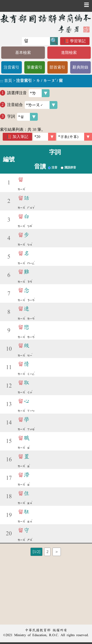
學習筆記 (78, 41)
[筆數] (45, 137)
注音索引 (12, 67)
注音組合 (32, 105)
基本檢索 (23, 52)
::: (2, 81)
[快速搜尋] (36, 41)
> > (31, 81)
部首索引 (57, 67)
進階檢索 (69, 52)
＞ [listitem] (57, 552)
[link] (74, 137)
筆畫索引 (35, 67)
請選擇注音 (28, 93)
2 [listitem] (47, 552)
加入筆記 (20, 137)
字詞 (22, 117)
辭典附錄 (80, 67)
